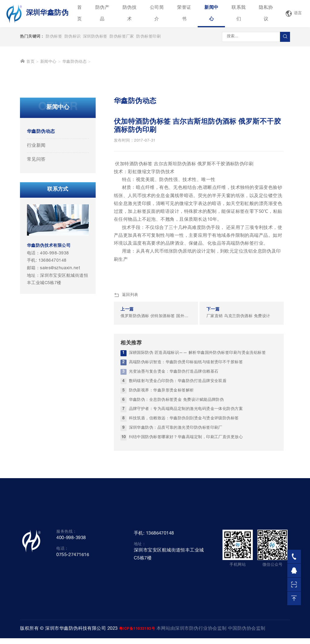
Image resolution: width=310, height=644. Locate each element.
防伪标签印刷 (148, 37)
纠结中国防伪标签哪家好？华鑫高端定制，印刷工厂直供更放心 (186, 511)
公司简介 (157, 13)
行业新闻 (36, 220)
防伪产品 (102, 13)
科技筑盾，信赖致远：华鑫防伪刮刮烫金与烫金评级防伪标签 (184, 493)
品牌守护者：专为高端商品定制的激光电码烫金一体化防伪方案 (186, 483)
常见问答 (36, 234)
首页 (79, 13)
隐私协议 (266, 13)
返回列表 (126, 369)
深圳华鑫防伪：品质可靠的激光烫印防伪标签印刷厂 (176, 502)
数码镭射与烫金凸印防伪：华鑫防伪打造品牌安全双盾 (178, 455)
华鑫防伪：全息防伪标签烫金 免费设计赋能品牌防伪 (176, 474)
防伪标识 (73, 37)
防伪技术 (130, 13)
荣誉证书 (184, 13)
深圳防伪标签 (95, 37)
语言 (294, 14)
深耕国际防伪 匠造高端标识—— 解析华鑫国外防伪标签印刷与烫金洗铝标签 (198, 427)
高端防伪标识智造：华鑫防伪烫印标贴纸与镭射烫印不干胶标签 (186, 436)
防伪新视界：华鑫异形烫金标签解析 (162, 465)
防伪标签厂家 (122, 37)
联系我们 (239, 13)
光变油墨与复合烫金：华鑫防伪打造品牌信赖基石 (174, 446)
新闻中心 (211, 13)
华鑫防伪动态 (75, 136)
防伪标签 (54, 37)
